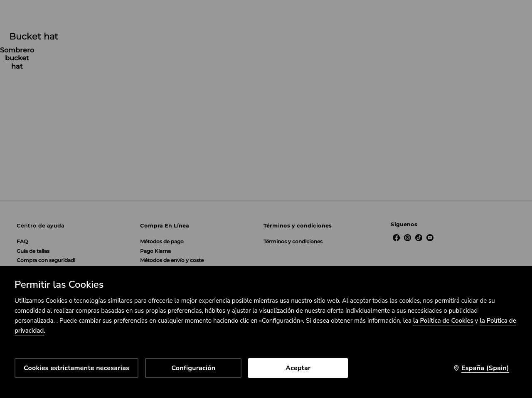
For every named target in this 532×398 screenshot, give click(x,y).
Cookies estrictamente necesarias (76, 368)
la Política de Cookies (443, 321)
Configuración (193, 368)
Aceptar (298, 368)
